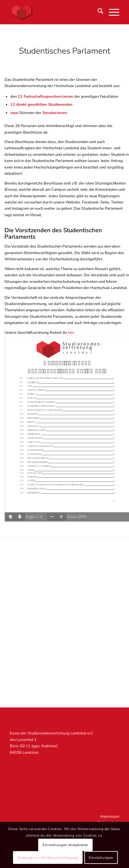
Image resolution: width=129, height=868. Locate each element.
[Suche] (97, 12)
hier (71, 333)
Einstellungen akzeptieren (65, 845)
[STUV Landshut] (54, 12)
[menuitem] (97, 12)
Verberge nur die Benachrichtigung (48, 858)
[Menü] (111, 12)
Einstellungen (101, 858)
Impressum (110, 816)
